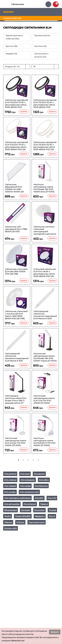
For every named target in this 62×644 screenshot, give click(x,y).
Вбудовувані (11, 510)
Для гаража (10, 486)
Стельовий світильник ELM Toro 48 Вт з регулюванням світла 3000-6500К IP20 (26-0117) (45, 273)
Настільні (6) (40, 46)
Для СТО (52, 498)
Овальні (8, 522)
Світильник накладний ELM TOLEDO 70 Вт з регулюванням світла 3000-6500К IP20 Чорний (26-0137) (16, 104)
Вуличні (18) (11, 46)
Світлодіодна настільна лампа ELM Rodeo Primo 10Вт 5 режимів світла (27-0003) (16, 399)
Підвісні (44, 504)
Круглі (52, 516)
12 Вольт (20, 522)
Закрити (55, 632)
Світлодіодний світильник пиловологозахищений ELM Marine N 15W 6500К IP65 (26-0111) (17, 357)
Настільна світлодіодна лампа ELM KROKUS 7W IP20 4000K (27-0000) (44, 442)
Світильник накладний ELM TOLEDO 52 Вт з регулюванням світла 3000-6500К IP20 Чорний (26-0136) (45, 104)
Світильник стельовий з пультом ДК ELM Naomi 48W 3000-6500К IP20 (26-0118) (16, 315)
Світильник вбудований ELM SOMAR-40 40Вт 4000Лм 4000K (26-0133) (15, 188)
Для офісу (44, 480)
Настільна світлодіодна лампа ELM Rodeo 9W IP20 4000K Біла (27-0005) (44, 188)
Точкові (52, 510)
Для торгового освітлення (17, 498)
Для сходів (25, 486)
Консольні (39, 510)
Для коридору (28, 480)
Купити (24, 112)
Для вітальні (30, 504)
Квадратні (40, 516)
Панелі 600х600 (23, 516)
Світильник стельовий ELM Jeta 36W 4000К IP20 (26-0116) (16, 271)
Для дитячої (10, 474)
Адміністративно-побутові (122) (14, 37)
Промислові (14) (42, 35)
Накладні (26, 510)
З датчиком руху (37, 522)
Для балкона (41, 486)
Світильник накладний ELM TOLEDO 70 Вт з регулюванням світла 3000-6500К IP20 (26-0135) (16, 146)
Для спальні (10, 480)
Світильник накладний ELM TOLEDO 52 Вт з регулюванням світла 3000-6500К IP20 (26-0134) (45, 146)
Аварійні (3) (11, 54)
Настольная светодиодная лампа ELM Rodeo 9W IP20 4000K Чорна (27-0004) (45, 357)
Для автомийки (12, 504)
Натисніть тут (18, 641)
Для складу (10, 492)
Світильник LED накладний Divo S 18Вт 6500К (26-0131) (16, 229)
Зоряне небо (11, 528)
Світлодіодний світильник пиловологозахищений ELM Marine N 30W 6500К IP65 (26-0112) (45, 315)
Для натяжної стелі (29, 492)
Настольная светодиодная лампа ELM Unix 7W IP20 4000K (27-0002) (44, 399)
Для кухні (25, 474)
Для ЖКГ (39, 498)
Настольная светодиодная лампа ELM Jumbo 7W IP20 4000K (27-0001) (15, 442)
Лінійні (8, 516)
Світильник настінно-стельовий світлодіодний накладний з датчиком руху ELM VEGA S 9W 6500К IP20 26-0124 (45, 230)
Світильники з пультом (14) (41, 55)
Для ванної (39, 474)
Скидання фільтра (12, 18)
